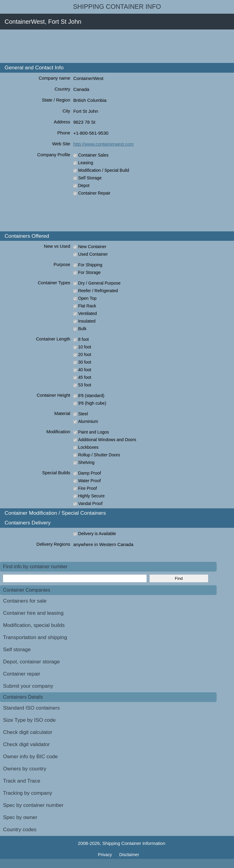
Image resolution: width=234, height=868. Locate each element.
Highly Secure (91, 496)
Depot (84, 185)
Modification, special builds (34, 625)
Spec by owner (20, 817)
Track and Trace (22, 781)
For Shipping (90, 265)
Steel (83, 414)
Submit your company (28, 686)
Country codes (20, 830)
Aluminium (88, 421)
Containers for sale (25, 601)
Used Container (93, 254)
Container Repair (94, 193)
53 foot (85, 385)
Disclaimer (129, 855)
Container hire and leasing (33, 613)
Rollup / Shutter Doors (99, 455)
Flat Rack (87, 306)
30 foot (85, 362)
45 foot (85, 377)
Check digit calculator (28, 732)
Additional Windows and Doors (107, 440)
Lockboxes (88, 447)
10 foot (85, 347)
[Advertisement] (111, 46)
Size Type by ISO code (29, 720)
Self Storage (90, 178)
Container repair (22, 674)
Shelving (86, 462)
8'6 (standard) (91, 396)
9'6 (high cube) (92, 403)
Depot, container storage (31, 662)
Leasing (85, 163)
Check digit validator (26, 744)
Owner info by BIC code (30, 757)
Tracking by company (28, 793)
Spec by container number (33, 805)
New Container (92, 247)
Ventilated (87, 313)
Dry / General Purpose (99, 283)
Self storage (17, 650)
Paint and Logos (93, 432)
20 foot (85, 354)
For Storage (89, 272)
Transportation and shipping (35, 637)
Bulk (82, 329)
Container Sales (93, 155)
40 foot (85, 370)
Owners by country (25, 769)
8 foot (83, 339)
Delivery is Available (97, 534)
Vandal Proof (90, 503)
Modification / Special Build (103, 170)
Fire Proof (87, 488)
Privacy (105, 855)
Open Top (87, 298)
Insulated (87, 321)
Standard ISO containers (31, 708)
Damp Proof (89, 473)
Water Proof (89, 481)
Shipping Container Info (117, 7)
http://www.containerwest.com (103, 144)
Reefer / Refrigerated (98, 291)
